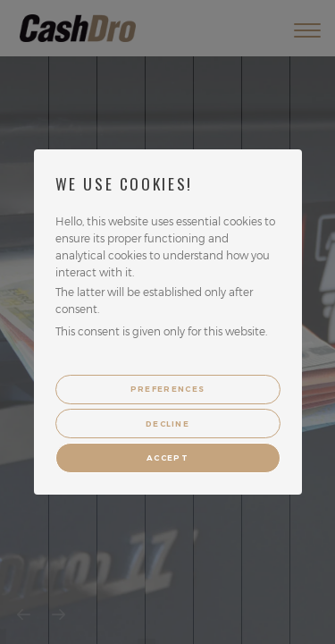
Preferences (167, 389)
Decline (167, 424)
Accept (167, 458)
